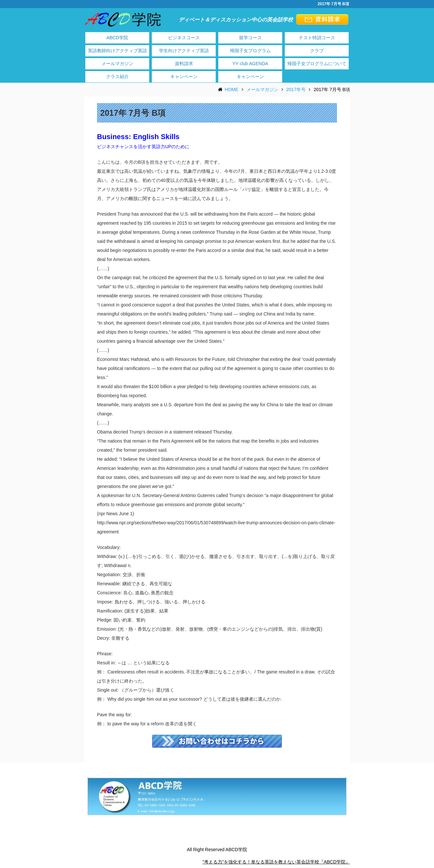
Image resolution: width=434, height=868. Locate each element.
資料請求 (184, 64)
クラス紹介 (117, 77)
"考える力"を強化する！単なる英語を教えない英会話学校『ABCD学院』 (276, 862)
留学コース (250, 38)
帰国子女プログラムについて (317, 64)
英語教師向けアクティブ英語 (117, 51)
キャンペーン (184, 77)
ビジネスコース (184, 38)
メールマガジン (117, 64)
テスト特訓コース (317, 38)
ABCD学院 (117, 38)
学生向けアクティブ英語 (184, 51)
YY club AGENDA (250, 64)
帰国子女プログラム (250, 51)
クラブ (317, 51)
